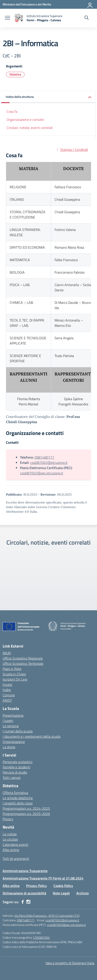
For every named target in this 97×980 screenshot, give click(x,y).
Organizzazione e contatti (25, 120)
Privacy (8, 819)
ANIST (7, 700)
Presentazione (13, 715)
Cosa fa (12, 111)
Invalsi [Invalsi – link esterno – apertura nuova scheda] (7, 684)
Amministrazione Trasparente (25, 871)
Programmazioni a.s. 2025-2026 (26, 814)
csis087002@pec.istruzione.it (42, 473)
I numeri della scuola (18, 731)
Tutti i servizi (12, 778)
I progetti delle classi (18, 803)
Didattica (15, 74)
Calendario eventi (15, 845)
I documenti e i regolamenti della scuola (32, 736)
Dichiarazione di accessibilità (24, 893)
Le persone (11, 726)
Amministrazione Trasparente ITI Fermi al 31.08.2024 (43, 878)
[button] (48, 97)
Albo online (11, 850)
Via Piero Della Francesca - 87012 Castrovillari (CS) (47, 916)
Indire (7, 690)
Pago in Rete (12, 669)
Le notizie (10, 834)
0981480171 (44, 457)
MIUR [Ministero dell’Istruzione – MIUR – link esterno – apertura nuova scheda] (7, 653)
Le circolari (10, 839)
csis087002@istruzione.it (49, 463)
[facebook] (23, 902)
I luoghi (8, 721)
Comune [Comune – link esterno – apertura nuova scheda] (9, 695)
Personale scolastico (17, 762)
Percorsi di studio (15, 772)
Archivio (82, 893)
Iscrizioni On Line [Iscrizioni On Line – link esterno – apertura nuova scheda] (15, 679)
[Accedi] (90, 4)
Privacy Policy (37, 886)
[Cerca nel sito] (87, 18)
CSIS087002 (41, 937)
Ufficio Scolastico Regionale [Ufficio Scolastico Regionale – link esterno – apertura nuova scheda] (23, 658)
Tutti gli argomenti (16, 859)
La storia (9, 747)
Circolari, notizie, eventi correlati (30, 128)
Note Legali (61, 893)
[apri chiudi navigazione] (7, 18)
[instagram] (28, 902)
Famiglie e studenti (16, 767)
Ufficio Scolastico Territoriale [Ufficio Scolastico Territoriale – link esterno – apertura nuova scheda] (23, 663)
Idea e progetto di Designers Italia (70, 963)
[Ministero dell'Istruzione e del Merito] (27, 4)
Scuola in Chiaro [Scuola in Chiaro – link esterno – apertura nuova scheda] (14, 674)
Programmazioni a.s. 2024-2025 (26, 808)
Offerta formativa (15, 793)
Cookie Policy (63, 886)
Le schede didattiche (18, 798)
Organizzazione (14, 742)
